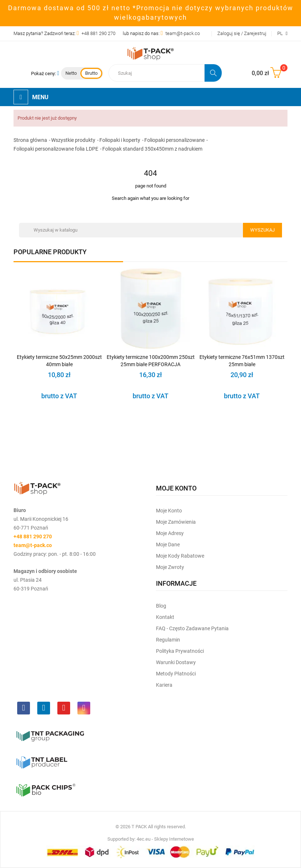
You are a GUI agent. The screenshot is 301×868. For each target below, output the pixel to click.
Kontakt (165, 617)
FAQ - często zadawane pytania (192, 628)
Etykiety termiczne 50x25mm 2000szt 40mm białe (59, 361)
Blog (161, 606)
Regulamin (168, 640)
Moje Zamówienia (176, 522)
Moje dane (168, 545)
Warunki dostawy (176, 662)
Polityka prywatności (180, 651)
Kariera (164, 685)
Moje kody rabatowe (180, 556)
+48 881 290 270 (98, 33)
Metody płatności (176, 674)
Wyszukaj (262, 230)
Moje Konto (169, 511)
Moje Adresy (170, 533)
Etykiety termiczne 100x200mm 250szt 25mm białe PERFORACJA (151, 361)
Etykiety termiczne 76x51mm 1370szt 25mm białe (242, 361)
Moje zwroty (170, 567)
